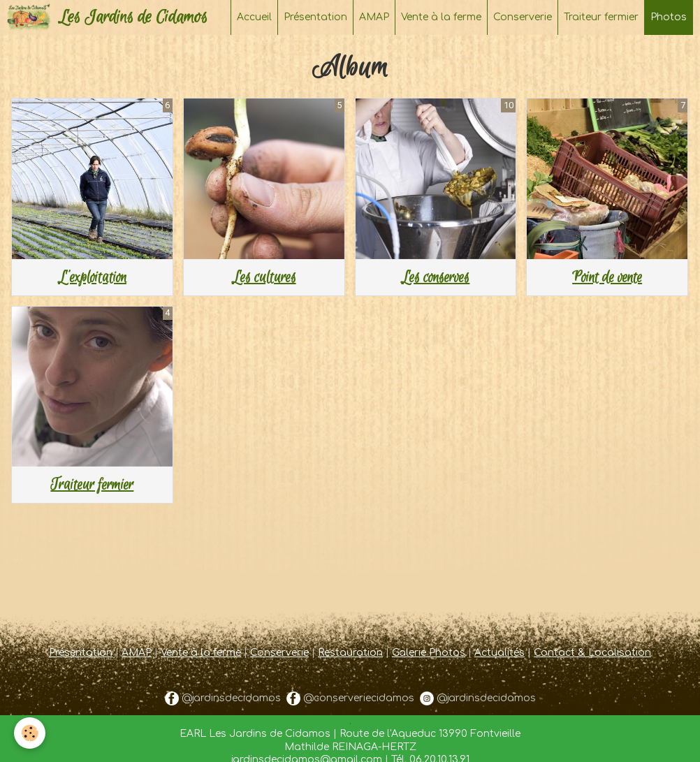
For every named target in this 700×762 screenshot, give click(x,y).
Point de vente (607, 278)
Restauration (350, 653)
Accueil (254, 17)
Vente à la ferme (441, 17)
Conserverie (523, 17)
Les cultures (264, 278)
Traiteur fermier (601, 17)
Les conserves (435, 278)
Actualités (500, 653)
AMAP (374, 17)
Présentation (315, 17)
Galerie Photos (429, 653)
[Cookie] (30, 733)
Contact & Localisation (592, 653)
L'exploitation (92, 278)
